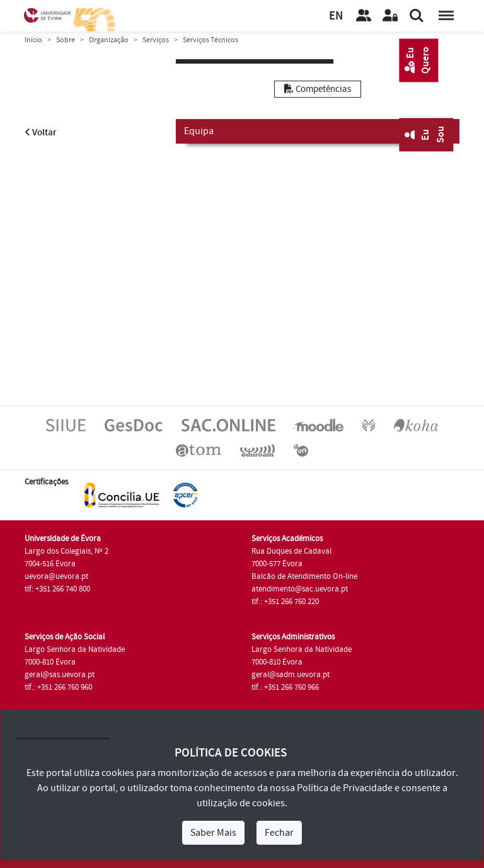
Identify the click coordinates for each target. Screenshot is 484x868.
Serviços (156, 40)
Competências (318, 89)
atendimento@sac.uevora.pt (300, 589)
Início (33, 40)
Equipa (318, 130)
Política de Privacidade (345, 788)
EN (336, 16)
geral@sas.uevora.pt (60, 675)
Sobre (66, 40)
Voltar (41, 133)
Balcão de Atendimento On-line (304, 576)
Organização (109, 40)
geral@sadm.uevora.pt (291, 675)
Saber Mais (213, 833)
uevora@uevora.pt (56, 576)
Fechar (279, 833)
